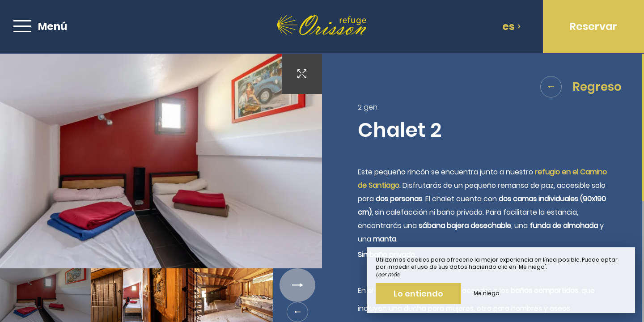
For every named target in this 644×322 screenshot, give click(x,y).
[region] (483, 188)
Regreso (581, 87)
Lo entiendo (418, 294)
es (512, 26)
